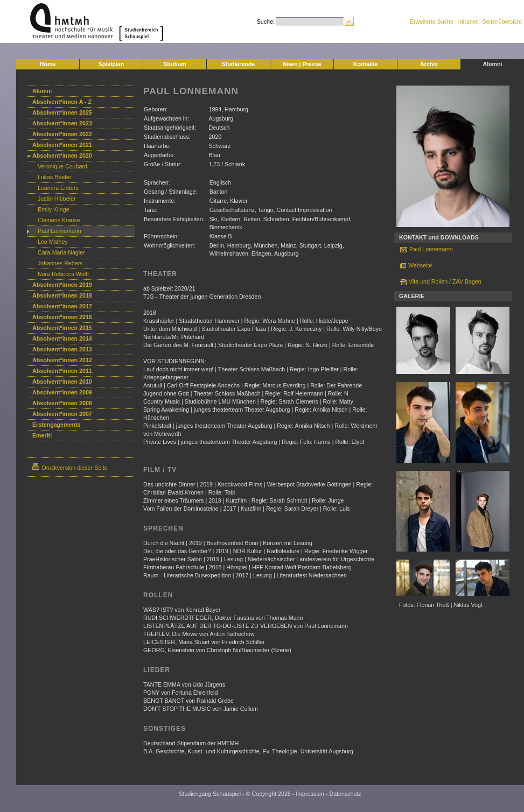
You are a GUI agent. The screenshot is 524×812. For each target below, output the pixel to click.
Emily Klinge (54, 209)
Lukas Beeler (54, 177)
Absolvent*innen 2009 (62, 392)
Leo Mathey (53, 242)
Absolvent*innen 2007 (62, 414)
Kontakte (366, 64)
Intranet (468, 22)
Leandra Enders (58, 188)
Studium (175, 64)
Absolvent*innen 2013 (62, 349)
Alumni (492, 64)
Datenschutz (345, 794)
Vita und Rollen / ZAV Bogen (445, 281)
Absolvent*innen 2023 (62, 123)
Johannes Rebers (60, 263)
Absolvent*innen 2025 (62, 112)
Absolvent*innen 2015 (62, 328)
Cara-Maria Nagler (61, 252)
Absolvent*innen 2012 (62, 360)
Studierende (239, 64)
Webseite (420, 265)
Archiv (429, 64)
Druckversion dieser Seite (70, 468)
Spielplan (111, 64)
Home (48, 64)
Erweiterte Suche (432, 22)
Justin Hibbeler (57, 199)
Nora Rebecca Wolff (63, 274)
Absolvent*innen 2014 (62, 338)
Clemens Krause (59, 220)
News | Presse (302, 64)
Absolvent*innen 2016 (62, 317)
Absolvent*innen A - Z (62, 102)
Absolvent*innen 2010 (62, 382)
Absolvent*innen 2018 (62, 295)
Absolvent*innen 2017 (62, 306)
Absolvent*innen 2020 (62, 156)
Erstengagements (56, 425)
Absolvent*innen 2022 (62, 134)
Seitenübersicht (502, 22)
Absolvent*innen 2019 (62, 285)
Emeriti (42, 435)
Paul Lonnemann (60, 231)
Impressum (310, 794)
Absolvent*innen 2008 (62, 403)
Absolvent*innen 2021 (62, 145)
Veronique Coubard (62, 166)
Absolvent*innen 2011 (62, 371)
